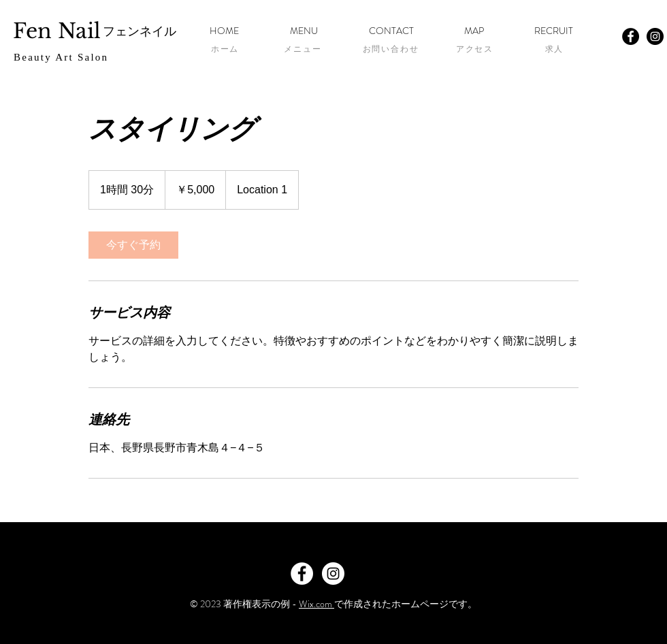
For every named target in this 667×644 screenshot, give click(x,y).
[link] (133, 245)
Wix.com (316, 604)
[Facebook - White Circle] (302, 574)
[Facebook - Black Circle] (631, 36)
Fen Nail (57, 31)
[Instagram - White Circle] (333, 574)
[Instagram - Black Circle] (655, 36)
